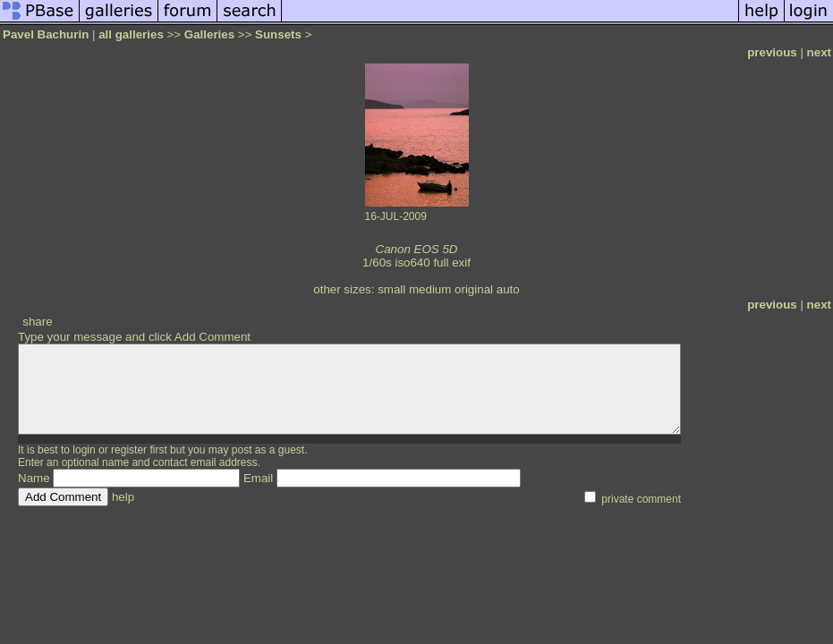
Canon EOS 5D (417, 249)
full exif (451, 263)
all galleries (131, 34)
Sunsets (278, 34)
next (819, 52)
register (129, 450)
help (123, 497)
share (37, 322)
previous (772, 52)
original (474, 289)
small (391, 289)
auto (508, 289)
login (84, 450)
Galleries (209, 34)
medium (430, 289)
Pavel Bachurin (46, 34)
